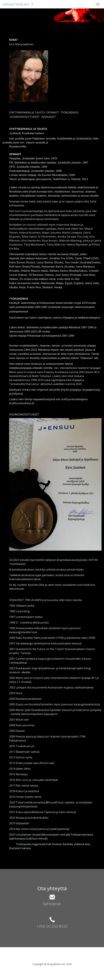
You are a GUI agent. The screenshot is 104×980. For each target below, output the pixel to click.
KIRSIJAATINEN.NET (18, 4)
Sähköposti (52, 904)
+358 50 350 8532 (52, 926)
